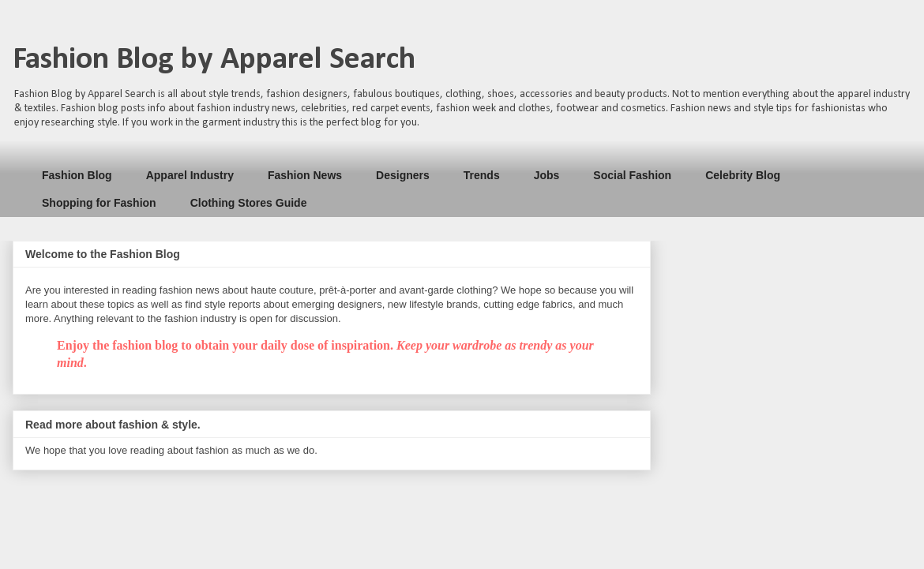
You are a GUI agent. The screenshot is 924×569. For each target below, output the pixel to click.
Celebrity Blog (743, 175)
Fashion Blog (77, 175)
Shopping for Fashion (99, 203)
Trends (482, 175)
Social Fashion (632, 175)
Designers (403, 175)
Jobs (547, 175)
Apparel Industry (190, 175)
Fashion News (305, 175)
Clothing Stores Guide (249, 203)
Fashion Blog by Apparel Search (214, 60)
